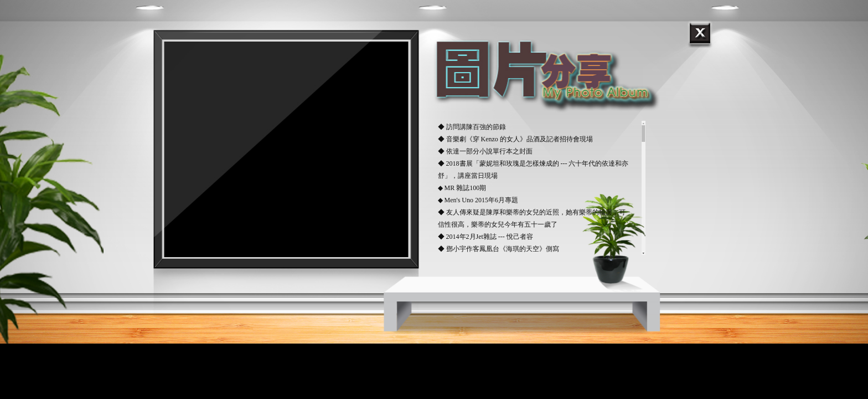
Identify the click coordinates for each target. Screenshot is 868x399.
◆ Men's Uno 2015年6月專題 (478, 200)
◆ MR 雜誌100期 (462, 188)
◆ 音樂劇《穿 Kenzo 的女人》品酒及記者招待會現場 (515, 139)
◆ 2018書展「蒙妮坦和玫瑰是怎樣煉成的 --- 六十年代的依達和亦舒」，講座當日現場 (533, 170)
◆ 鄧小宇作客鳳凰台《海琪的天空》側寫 (498, 249)
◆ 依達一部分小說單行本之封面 (485, 151)
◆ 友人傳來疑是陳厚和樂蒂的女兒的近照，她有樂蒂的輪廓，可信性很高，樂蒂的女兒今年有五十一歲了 (532, 218)
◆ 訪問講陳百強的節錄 (472, 127)
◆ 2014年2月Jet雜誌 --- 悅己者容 (485, 237)
